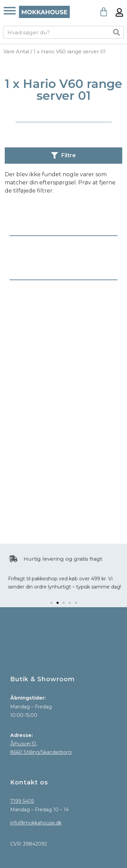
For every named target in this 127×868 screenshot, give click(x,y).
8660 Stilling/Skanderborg (41, 752)
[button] (51, 603)
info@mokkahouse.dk (36, 823)
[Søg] (117, 32)
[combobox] (54, 32)
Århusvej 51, (24, 744)
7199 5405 (22, 801)
